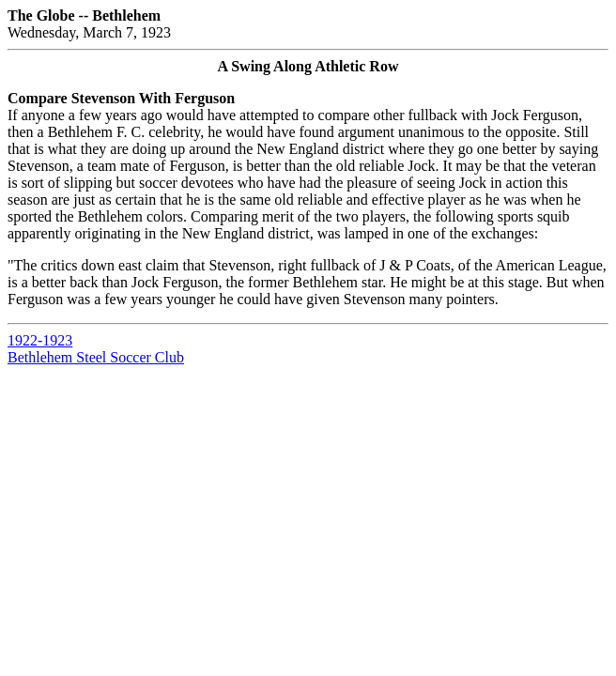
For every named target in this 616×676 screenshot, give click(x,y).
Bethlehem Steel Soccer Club (96, 357)
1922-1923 (40, 340)
